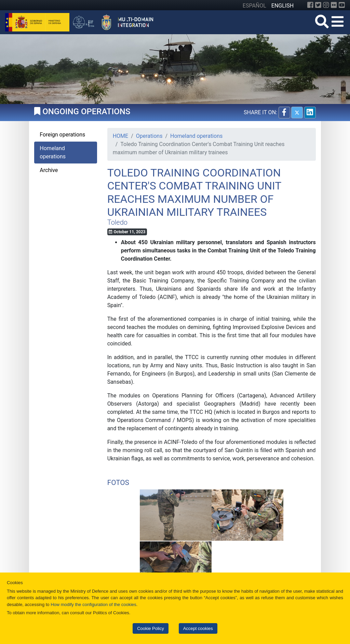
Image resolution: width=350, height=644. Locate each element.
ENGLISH (282, 6)
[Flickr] (334, 5)
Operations (149, 136)
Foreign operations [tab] (62, 135)
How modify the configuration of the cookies (93, 604)
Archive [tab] (49, 170)
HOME (120, 136)
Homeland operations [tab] (53, 152)
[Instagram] (326, 5)
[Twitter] (318, 5)
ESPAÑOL (254, 6)
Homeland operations (196, 136)
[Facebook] (310, 5)
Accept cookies (198, 628)
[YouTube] (342, 5)
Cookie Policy (150, 628)
